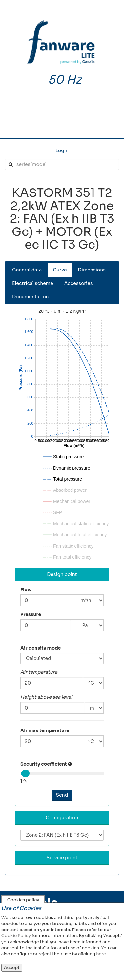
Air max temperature (45, 730)
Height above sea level (46, 697)
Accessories (79, 283)
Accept (12, 967)
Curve (60, 270)
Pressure (31, 614)
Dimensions (92, 270)
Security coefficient (44, 764)
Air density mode (41, 648)
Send (62, 795)
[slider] (26, 773)
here (101, 954)
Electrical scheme (33, 283)
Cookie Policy (16, 936)
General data (27, 270)
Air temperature (39, 672)
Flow (26, 590)
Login (62, 150)
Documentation (31, 297)
